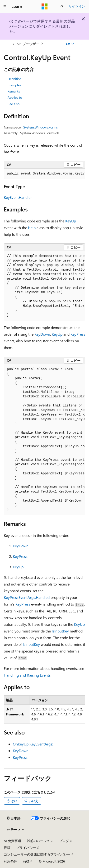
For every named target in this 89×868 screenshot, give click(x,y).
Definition (15, 79)
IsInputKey (60, 631)
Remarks (14, 91)
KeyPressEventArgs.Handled (27, 597)
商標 (26, 861)
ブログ (64, 841)
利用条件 (10, 861)
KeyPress (78, 334)
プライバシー (26, 848)
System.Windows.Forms (40, 127)
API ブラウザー (28, 44)
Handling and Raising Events (27, 675)
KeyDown (42, 334)
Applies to (15, 97)
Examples (14, 85)
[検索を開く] (62, 6)
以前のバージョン (40, 841)
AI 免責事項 (12, 841)
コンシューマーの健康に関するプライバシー (37, 854)
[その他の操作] (81, 44)
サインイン (77, 6)
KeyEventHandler (18, 197)
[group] (44, 174)
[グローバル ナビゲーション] (5, 6)
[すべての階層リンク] (8, 44)
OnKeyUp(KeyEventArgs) (33, 744)
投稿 (7, 848)
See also (14, 104)
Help (32, 228)
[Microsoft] (45, 6)
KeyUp (71, 221)
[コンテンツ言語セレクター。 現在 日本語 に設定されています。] (14, 818)
